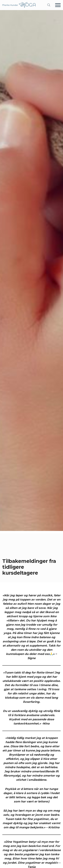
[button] (49, 5)
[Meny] (58, 5)
